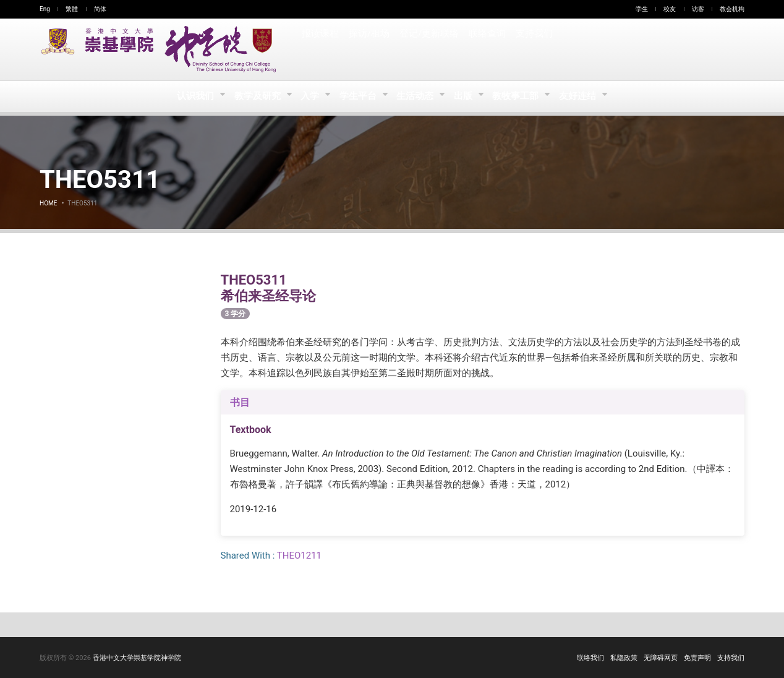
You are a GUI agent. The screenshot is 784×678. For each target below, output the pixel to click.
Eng (45, 9)
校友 (670, 9)
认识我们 (192, 97)
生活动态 (416, 97)
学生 (642, 9)
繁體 (72, 9)
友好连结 (583, 97)
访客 (698, 9)
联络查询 (486, 49)
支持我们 (533, 49)
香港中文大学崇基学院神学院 (137, 658)
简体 (100, 9)
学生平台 (358, 97)
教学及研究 (255, 97)
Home (48, 203)
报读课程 (320, 49)
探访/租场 (369, 49)
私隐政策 (624, 658)
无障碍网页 (661, 658)
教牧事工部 (520, 97)
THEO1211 (299, 556)
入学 (309, 97)
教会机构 (732, 9)
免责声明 (697, 658)
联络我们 (590, 658)
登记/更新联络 (428, 49)
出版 (467, 97)
